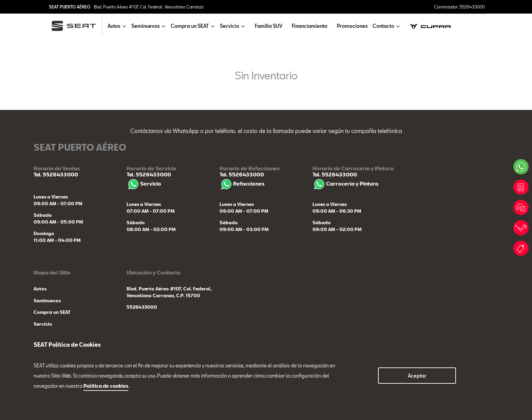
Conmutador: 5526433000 (459, 7)
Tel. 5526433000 (56, 174)
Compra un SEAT (52, 312)
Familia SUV (269, 26)
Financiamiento (310, 26)
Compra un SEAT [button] (190, 26)
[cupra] (430, 26)
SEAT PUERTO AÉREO (70, 7)
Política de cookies (106, 386)
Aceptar (417, 376)
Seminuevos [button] (146, 26)
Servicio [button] (230, 26)
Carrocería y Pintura (345, 184)
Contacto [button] (383, 26)
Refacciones (242, 184)
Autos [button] (114, 26)
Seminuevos (47, 301)
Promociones (352, 26)
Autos (40, 289)
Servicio (144, 184)
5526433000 (142, 307)
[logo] (77, 26)
